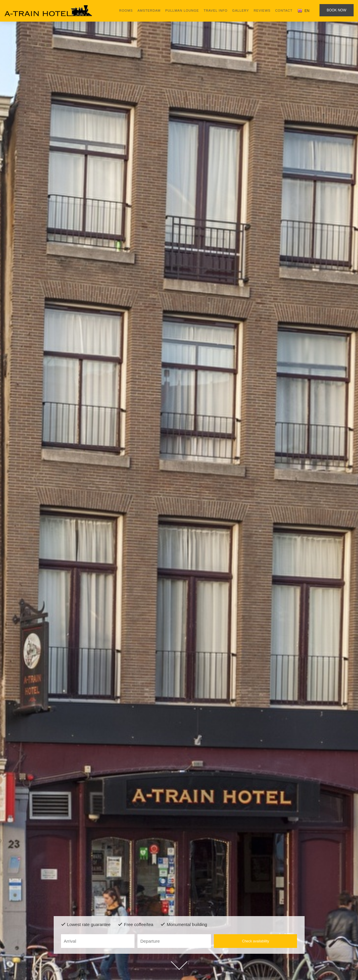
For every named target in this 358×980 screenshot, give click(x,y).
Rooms (126, 11)
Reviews (262, 11)
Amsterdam (149, 11)
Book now (337, 10)
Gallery (241, 11)
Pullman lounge (182, 11)
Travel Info (216, 11)
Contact (284, 11)
